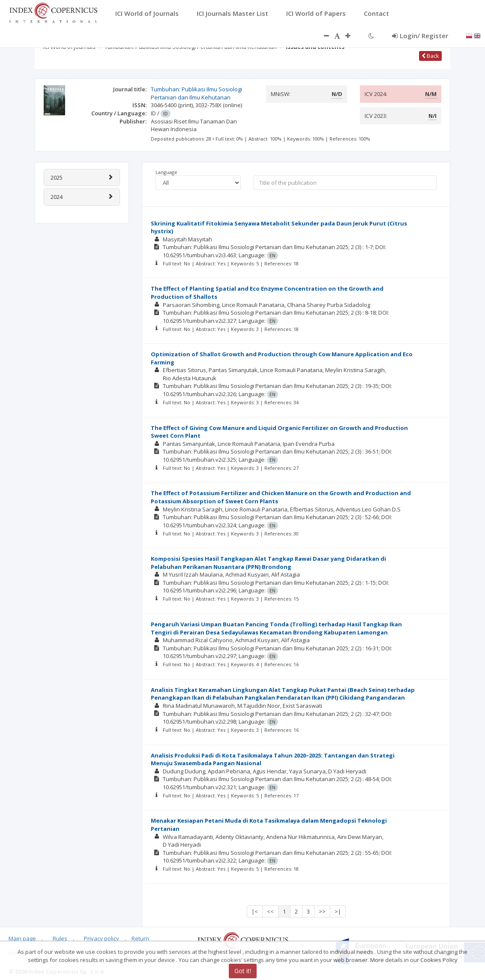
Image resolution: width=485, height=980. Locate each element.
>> (322, 911)
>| (338, 911)
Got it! (243, 971)
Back (430, 56)
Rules (60, 938)
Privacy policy (102, 938)
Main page (22, 938)
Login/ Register (420, 36)
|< (255, 911)
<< (270, 911)
